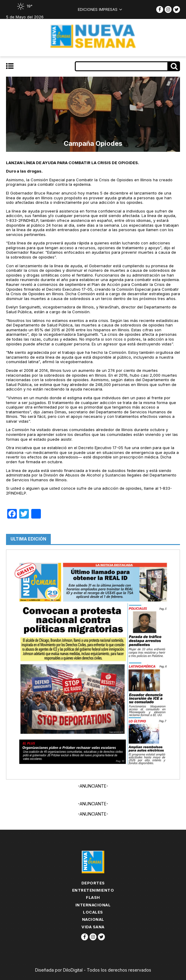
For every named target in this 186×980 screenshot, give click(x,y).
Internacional (93, 905)
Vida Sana (93, 927)
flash (93, 897)
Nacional (93, 919)
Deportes (93, 883)
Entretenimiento (93, 890)
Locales (93, 912)
